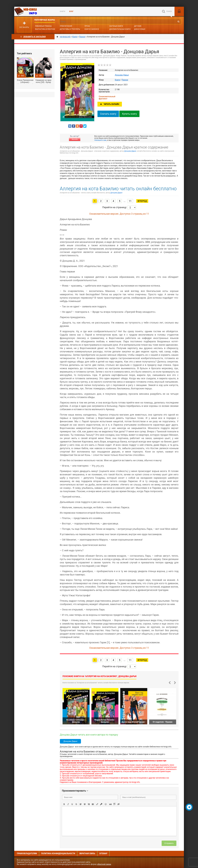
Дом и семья (140, 29)
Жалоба (75, 139)
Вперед (142, 201)
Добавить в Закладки (33, 37)
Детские (138, 26)
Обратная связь (87, 853)
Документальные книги (120, 29)
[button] (64, 804)
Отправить (169, 843)
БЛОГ (71, 11)
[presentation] (64, 804)
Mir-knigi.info (34, 11)
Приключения (66, 26)
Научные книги (116, 26)
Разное (125, 80)
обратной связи (104, 864)
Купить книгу (129, 114)
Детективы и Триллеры (70, 29)
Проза (87, 26)
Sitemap (103, 853)
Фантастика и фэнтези (45, 29)
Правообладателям (27, 853)
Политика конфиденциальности (58, 853)
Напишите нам (100, 140)
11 (130, 201)
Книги (63, 11)
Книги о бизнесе (92, 29)
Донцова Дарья (122, 75)
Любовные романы (43, 26)
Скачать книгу (108, 114)
